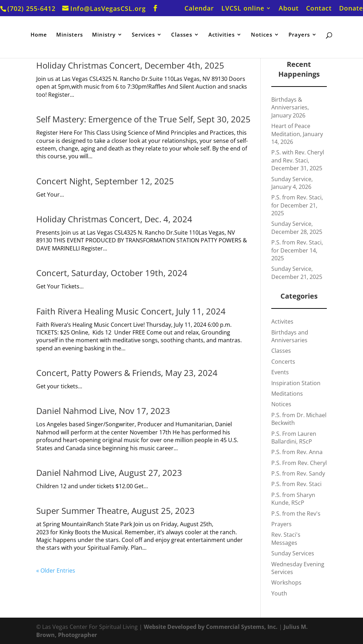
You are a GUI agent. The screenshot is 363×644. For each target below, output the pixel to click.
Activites (282, 321)
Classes (182, 35)
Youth (279, 593)
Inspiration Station (296, 383)
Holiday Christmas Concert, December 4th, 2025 (130, 65)
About (289, 9)
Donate (351, 9)
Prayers (299, 35)
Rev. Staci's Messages (286, 538)
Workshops (286, 582)
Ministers (70, 35)
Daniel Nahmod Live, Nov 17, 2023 (103, 411)
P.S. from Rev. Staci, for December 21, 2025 (297, 205)
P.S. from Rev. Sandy (298, 473)
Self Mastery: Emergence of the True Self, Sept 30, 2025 (143, 119)
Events (280, 372)
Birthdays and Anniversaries (290, 336)
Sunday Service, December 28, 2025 (297, 228)
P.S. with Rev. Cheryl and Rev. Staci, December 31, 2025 (298, 160)
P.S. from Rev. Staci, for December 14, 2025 (297, 250)
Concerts (283, 362)
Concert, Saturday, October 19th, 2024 (112, 273)
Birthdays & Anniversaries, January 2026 (290, 107)
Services (143, 35)
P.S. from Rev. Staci (296, 484)
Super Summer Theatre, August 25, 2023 (115, 511)
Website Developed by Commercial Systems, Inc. (211, 627)
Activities (222, 35)
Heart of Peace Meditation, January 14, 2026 (297, 134)
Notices (262, 35)
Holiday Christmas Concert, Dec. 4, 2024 (114, 219)
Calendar (199, 9)
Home (39, 35)
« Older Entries (56, 570)
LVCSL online (243, 9)
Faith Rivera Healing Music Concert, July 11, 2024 (131, 311)
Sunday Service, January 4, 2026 (292, 183)
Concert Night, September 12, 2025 (105, 181)
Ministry (104, 35)
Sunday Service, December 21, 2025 (297, 273)
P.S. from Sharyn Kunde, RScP (293, 499)
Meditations (287, 394)
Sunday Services (293, 553)
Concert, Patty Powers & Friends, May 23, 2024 (127, 373)
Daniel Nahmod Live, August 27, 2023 (109, 473)
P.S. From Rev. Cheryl (299, 463)
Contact (319, 9)
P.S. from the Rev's (296, 514)
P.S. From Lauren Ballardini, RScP (294, 438)
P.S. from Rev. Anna (297, 452)
